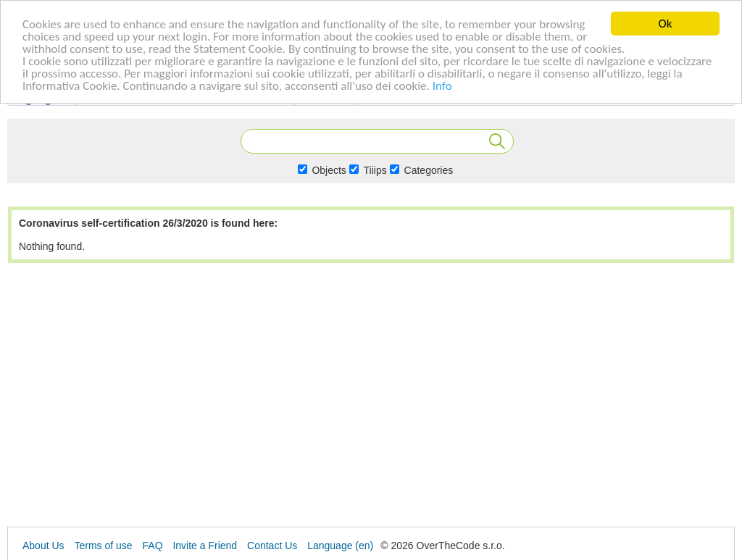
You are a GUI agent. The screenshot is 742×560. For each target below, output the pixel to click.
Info (442, 85)
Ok (666, 24)
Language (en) (340, 546)
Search (497, 141)
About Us (43, 546)
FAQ (153, 546)
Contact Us (272, 546)
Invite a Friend (205, 546)
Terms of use (103, 546)
